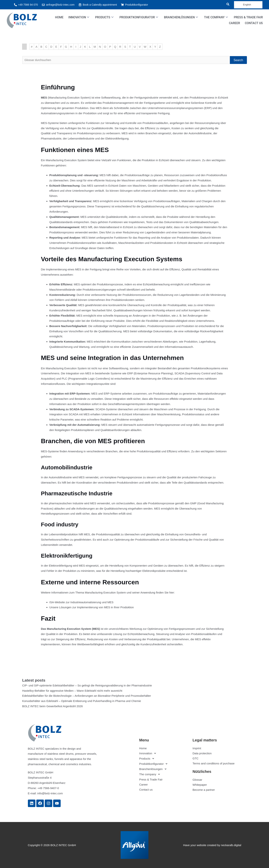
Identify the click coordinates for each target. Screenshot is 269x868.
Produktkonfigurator (139, 17)
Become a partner (204, 790)
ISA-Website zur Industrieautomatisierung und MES (81, 602)
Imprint (197, 748)
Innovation (79, 17)
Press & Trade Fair (248, 17)
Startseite (24, 47)
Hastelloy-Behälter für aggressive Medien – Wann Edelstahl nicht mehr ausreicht (72, 690)
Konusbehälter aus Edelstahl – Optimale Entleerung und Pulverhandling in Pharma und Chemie (82, 701)
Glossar (197, 780)
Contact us (254, 23)
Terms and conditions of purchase (214, 763)
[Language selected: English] (248, 5)
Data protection (202, 753)
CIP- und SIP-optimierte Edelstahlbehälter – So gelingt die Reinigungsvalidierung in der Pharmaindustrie (87, 685)
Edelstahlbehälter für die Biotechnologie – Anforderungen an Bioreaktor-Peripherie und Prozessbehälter (87, 696)
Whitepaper (200, 785)
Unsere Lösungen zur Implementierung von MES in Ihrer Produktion (92, 607)
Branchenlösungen (181, 17)
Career (234, 23)
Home (59, 17)
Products (104, 17)
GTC (196, 758)
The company (216, 17)
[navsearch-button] (226, 5)
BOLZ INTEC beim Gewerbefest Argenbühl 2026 (53, 706)
